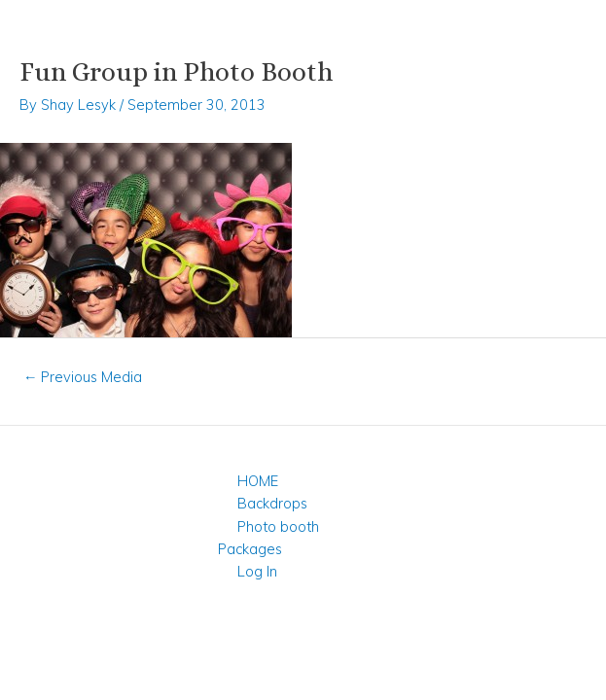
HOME (258, 481)
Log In (257, 571)
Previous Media (83, 377)
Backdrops (272, 503)
